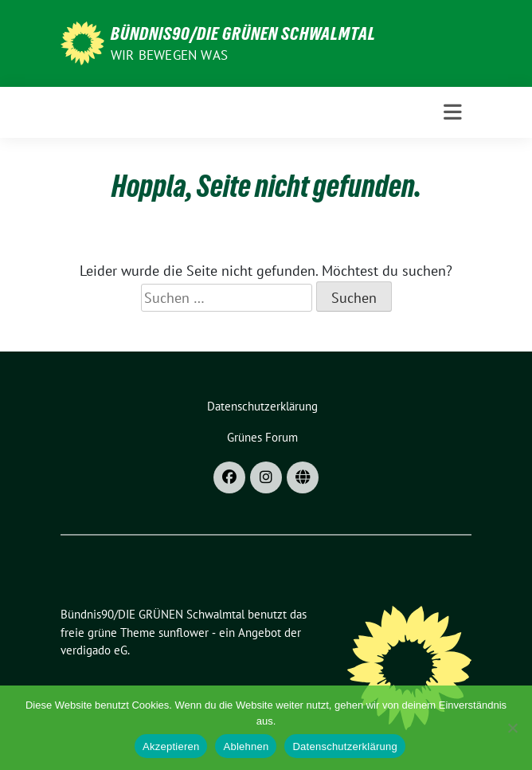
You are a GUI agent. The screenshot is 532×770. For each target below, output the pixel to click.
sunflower (184, 632)
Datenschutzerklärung (344, 746)
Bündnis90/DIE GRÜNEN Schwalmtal (243, 33)
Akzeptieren (171, 746)
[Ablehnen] (512, 728)
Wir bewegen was (169, 55)
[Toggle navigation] (453, 112)
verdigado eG (94, 650)
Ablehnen (246, 746)
